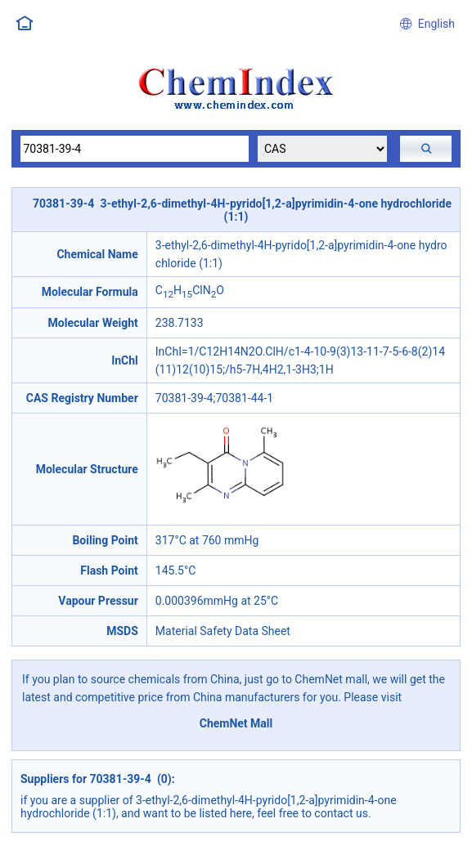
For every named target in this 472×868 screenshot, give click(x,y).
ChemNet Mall (236, 723)
